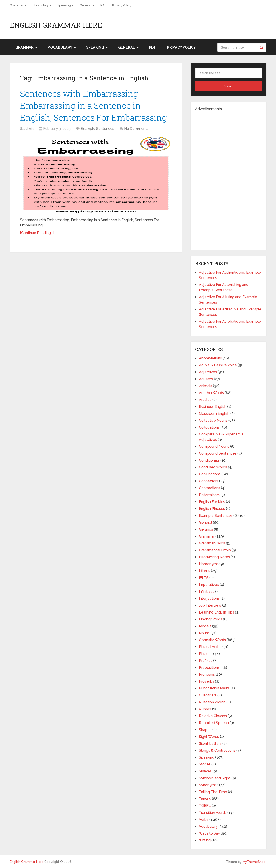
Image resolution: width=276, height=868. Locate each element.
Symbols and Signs (215, 778)
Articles (205, 400)
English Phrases (212, 509)
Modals (205, 626)
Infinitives (207, 592)
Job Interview (210, 605)
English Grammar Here (56, 25)
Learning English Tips (217, 612)
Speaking (64, 5)
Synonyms (208, 785)
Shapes (205, 730)
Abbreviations (210, 358)
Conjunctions (210, 474)
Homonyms (209, 564)
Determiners (209, 495)
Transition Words (213, 813)
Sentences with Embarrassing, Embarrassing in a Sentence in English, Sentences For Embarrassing (93, 105)
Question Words (212, 702)
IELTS (204, 578)
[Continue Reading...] (37, 233)
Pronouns (207, 674)
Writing (205, 840)
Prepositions (209, 668)
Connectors (209, 481)
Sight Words (209, 737)
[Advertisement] (229, 179)
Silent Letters (210, 744)
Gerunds (206, 529)
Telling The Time (213, 792)
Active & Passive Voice (218, 365)
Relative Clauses (213, 716)
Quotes (205, 709)
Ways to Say (209, 833)
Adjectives (208, 372)
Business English (213, 407)
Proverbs (206, 681)
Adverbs (206, 379)
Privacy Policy (122, 5)
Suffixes (205, 771)
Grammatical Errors (215, 550)
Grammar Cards (212, 543)
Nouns (204, 633)
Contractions (210, 488)
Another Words (211, 393)
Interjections (209, 598)
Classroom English (214, 413)
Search (262, 47)
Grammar (17, 5)
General (86, 5)
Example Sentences (97, 129)
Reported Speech (214, 723)
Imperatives (209, 585)
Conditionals (209, 460)
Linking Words (211, 619)
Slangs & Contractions (217, 750)
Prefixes (206, 661)
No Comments (136, 129)
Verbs (204, 820)
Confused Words (213, 467)
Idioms (204, 571)
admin (29, 129)
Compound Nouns (214, 446)
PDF (103, 5)
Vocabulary (41, 5)
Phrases (206, 654)
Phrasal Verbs (210, 647)
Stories (205, 764)
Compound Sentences (218, 453)
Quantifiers (208, 695)
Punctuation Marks (214, 688)
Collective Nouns (213, 420)
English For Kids (212, 502)
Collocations (209, 427)
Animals (205, 386)
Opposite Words (212, 640)
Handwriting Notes (214, 557)
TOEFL (205, 806)
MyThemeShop (254, 862)
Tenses (205, 799)
